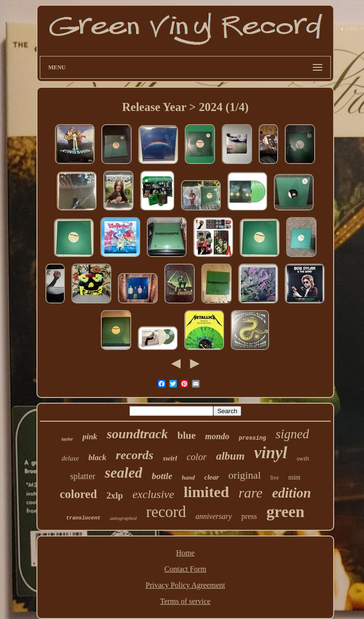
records (134, 455)
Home (185, 553)
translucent (83, 518)
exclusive (153, 494)
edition (291, 493)
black (98, 457)
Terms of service (185, 601)
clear (212, 477)
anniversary (214, 516)
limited (206, 492)
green (286, 512)
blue (187, 435)
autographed (123, 518)
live (274, 478)
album (230, 456)
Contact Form (185, 569)
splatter (83, 476)
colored (78, 494)
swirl (170, 458)
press (249, 516)
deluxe (70, 458)
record (166, 512)
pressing (253, 438)
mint (294, 477)
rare (250, 493)
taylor (67, 439)
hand (188, 477)
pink (90, 437)
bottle (162, 476)
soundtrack (137, 434)
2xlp (115, 495)
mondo (217, 436)
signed (292, 434)
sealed (123, 473)
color (197, 457)
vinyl (271, 453)
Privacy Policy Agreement (185, 585)
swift (303, 458)
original (245, 475)
